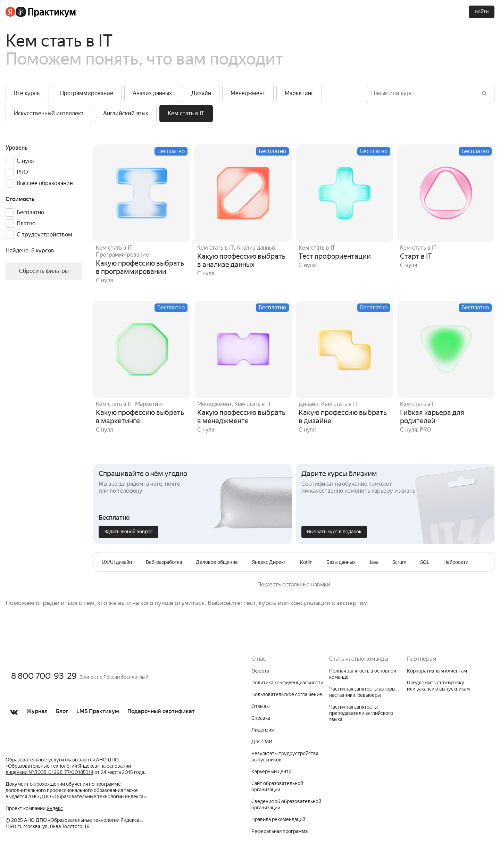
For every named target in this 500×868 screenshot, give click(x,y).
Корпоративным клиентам (437, 671)
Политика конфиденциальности (287, 683)
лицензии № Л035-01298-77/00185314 (49, 772)
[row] (117, 562)
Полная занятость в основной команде (363, 674)
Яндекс (55, 808)
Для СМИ (262, 742)
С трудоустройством (44, 235)
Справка (261, 718)
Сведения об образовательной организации (286, 804)
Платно (26, 223)
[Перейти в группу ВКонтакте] (14, 721)
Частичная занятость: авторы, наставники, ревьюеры (363, 692)
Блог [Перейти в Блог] (62, 711)
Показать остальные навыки (294, 585)
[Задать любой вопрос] (128, 532)
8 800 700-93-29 (44, 676)
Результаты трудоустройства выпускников (285, 757)
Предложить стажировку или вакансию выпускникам (438, 686)
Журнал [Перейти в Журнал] (37, 711)
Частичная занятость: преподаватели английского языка (361, 713)
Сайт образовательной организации (277, 786)
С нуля (25, 161)
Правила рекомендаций (278, 819)
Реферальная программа (280, 831)
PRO (22, 172)
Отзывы (261, 706)
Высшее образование (45, 183)
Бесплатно (30, 212)
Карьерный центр (271, 771)
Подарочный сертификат (161, 711)
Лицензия (262, 730)
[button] (27, 93)
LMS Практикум (98, 711)
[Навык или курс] (424, 93)
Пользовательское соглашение (287, 694)
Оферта (260, 671)
